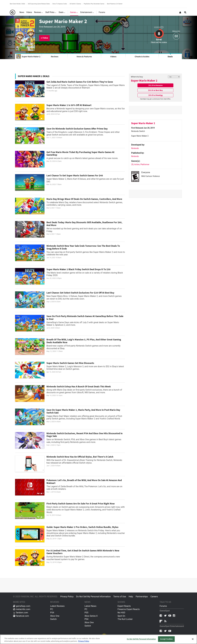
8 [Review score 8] (159, 34)
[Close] (193, 639)
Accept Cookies (166, 639)
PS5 (86, 613)
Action (137, 164)
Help (131, 597)
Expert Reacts (124, 606)
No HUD (121, 613)
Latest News (90, 606)
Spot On (121, 616)
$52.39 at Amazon (155, 85)
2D (132, 164)
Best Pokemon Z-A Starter (115, 4)
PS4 (52, 613)
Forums (163, 606)
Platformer (145, 164)
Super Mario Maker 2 (63, 21)
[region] (98, 639)
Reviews (55, 56)
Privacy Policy (67, 597)
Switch (53, 619)
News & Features (84, 56)
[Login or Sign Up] (180, 12)
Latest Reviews (57, 606)
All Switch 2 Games (75, 4)
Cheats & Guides (142, 56)
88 (176, 36)
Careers (154, 597)
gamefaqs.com (22, 606)
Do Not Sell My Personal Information (93, 597)
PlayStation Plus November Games (94, 4)
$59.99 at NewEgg (155, 95)
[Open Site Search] (185, 12)
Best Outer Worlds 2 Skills (17, 4)
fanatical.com (21, 616)
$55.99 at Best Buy (155, 90)
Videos (113, 56)
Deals (170, 56)
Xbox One (55, 616)
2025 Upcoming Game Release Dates (39, 4)
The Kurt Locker (125, 619)
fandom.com (21, 613)
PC (52, 609)
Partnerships (142, 597)
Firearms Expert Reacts (129, 609)
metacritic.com (22, 609)
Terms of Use (120, 597)
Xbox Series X (91, 616)
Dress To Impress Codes (60, 4)
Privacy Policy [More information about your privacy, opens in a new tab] (84, 641)
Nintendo (135, 148)
